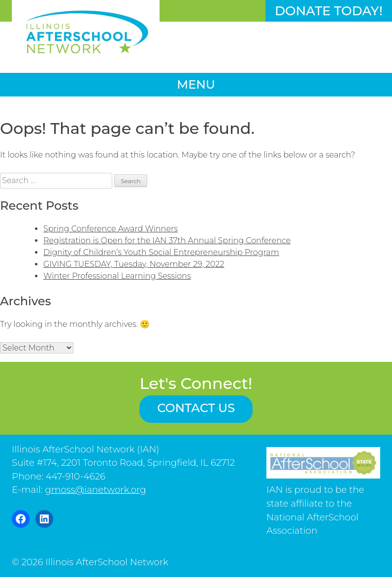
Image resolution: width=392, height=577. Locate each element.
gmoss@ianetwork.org (95, 490)
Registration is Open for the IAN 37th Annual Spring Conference (167, 240)
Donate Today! (329, 11)
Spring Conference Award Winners (111, 229)
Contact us (196, 408)
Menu (196, 84)
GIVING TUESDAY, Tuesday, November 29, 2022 (134, 264)
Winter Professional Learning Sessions (117, 276)
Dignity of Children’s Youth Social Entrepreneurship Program (161, 252)
